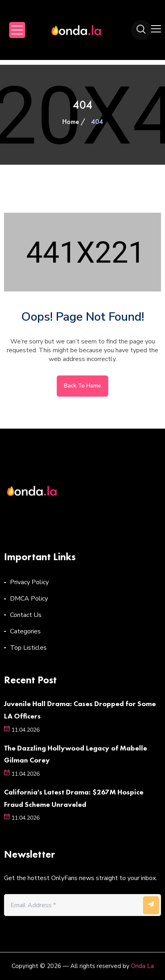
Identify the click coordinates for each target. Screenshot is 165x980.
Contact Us (26, 615)
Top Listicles (28, 648)
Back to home (82, 386)
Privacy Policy (29, 582)
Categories (25, 631)
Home (71, 121)
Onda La (142, 966)
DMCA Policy (29, 599)
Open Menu (17, 30)
